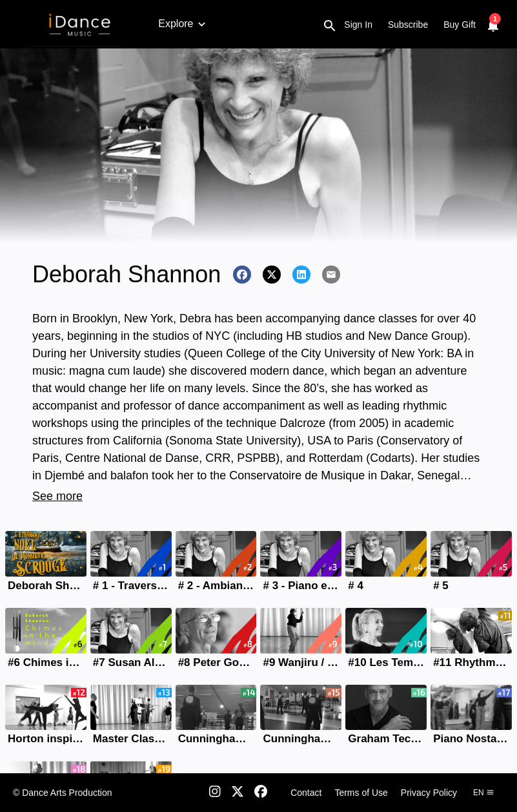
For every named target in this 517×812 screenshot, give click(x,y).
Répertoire (344, 24)
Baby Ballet (223, 24)
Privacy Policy (429, 793)
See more (57, 496)
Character (285, 24)
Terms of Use (361, 793)
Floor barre (407, 24)
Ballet (171, 24)
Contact (306, 793)
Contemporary (477, 24)
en (484, 793)
